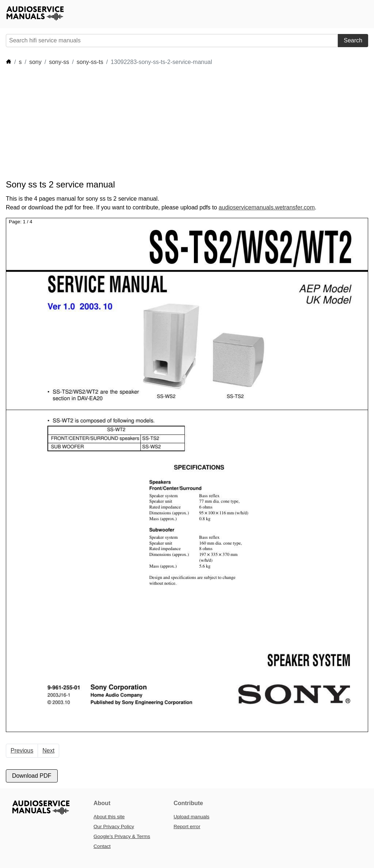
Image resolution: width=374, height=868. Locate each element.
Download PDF (32, 776)
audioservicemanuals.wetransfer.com (267, 207)
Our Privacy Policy (114, 827)
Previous (22, 751)
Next (48, 751)
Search (353, 40)
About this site (109, 817)
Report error (187, 827)
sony (35, 62)
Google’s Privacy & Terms (122, 836)
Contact (102, 846)
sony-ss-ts (90, 62)
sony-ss (59, 62)
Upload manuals (191, 817)
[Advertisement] (139, 123)
